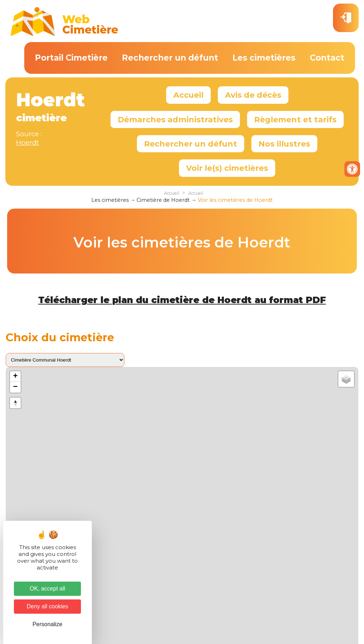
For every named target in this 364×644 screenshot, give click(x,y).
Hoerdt (27, 142)
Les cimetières (264, 58)
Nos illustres (284, 144)
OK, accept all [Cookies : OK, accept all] (47, 589)
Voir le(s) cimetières (227, 168)
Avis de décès (253, 95)
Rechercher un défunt (170, 58)
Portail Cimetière (71, 58)
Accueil (188, 95)
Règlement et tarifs (295, 119)
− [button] (16, 387)
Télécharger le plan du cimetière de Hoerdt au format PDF (182, 300)
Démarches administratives (175, 119)
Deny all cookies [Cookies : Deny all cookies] (48, 606)
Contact (327, 58)
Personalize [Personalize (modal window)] (47, 624)
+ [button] (16, 377)
